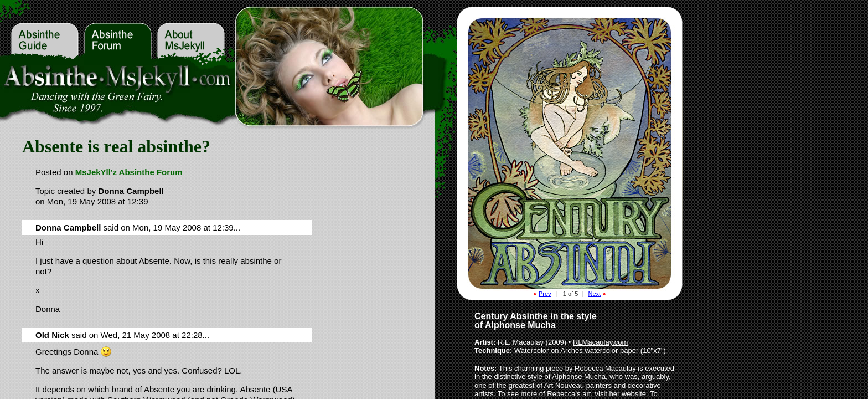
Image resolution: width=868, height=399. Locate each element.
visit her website (621, 394)
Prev (545, 294)
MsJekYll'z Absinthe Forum (129, 172)
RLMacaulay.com (600, 342)
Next (594, 294)
